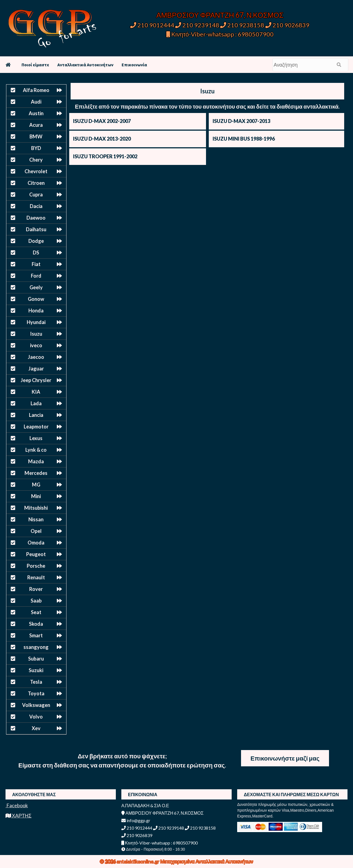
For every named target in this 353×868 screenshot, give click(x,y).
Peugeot (36, 554)
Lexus (36, 438)
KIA (36, 392)
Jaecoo (36, 357)
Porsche (36, 566)
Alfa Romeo (36, 90)
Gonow (36, 299)
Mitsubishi (36, 508)
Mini (36, 496)
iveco (36, 345)
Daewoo (36, 218)
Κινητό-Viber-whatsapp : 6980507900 (220, 34)
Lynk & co (36, 450)
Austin (36, 113)
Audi (36, 102)
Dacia (36, 206)
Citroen (36, 183)
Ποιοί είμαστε (35, 65)
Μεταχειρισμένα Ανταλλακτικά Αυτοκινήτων (207, 861)
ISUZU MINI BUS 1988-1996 (244, 139)
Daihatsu (36, 229)
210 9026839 (287, 25)
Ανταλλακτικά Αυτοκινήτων (85, 65)
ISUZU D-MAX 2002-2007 (102, 121)
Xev (36, 728)
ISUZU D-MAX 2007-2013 (241, 121)
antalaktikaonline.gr (138, 861)
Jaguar (36, 369)
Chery (36, 160)
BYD (36, 148)
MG (36, 485)
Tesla (36, 682)
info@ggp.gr (136, 820)
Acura (36, 125)
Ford (36, 276)
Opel (36, 531)
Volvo (36, 717)
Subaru (36, 659)
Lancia (36, 415)
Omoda (36, 543)
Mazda (36, 461)
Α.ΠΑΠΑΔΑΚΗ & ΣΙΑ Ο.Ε (145, 805)
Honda (36, 311)
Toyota (36, 693)
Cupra (36, 194)
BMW (36, 136)
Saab (36, 601)
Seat (36, 612)
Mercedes (36, 473)
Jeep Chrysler (36, 380)
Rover (36, 589)
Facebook (17, 805)
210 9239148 (197, 25)
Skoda (36, 624)
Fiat (36, 264)
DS (36, 252)
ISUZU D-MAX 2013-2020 (102, 139)
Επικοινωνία (134, 65)
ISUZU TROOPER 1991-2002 (105, 156)
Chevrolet (36, 171)
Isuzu (36, 334)
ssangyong (36, 647)
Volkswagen (36, 705)
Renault (36, 577)
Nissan (36, 519)
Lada (36, 403)
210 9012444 (152, 25)
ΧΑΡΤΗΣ (18, 816)
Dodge (36, 241)
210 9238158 (243, 25)
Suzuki (36, 670)
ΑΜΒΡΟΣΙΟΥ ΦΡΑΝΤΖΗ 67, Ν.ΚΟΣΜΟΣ (220, 15)
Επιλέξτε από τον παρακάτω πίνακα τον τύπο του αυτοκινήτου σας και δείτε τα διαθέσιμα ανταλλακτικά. (207, 106)
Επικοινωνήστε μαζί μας (285, 758)
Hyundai (36, 322)
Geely (36, 287)
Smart (36, 635)
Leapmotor (36, 427)
